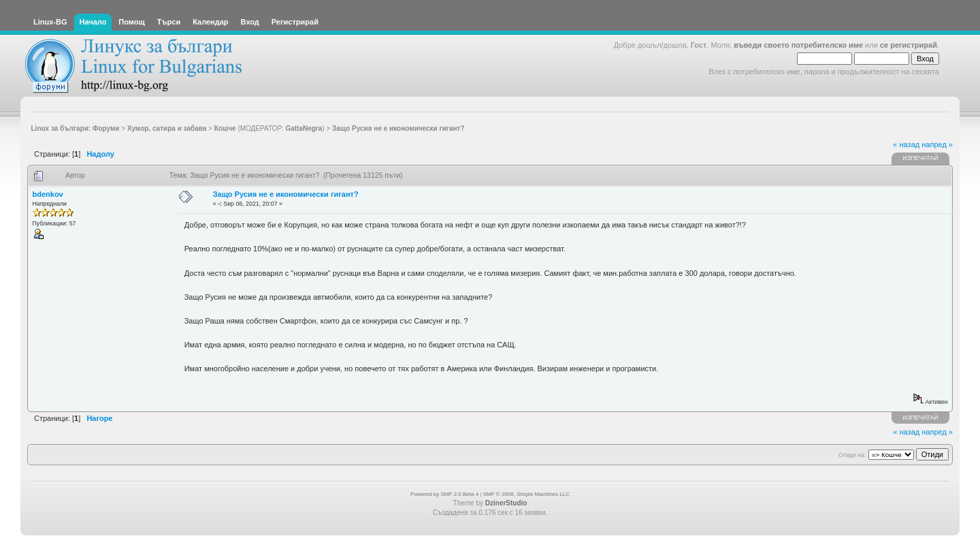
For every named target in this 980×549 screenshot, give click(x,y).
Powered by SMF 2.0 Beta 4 (444, 494)
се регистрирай (909, 45)
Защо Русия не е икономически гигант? (286, 194)
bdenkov (48, 194)
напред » (937, 144)
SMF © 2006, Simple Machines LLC (526, 494)
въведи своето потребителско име (798, 45)
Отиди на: (852, 455)
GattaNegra (304, 128)
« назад (906, 144)
